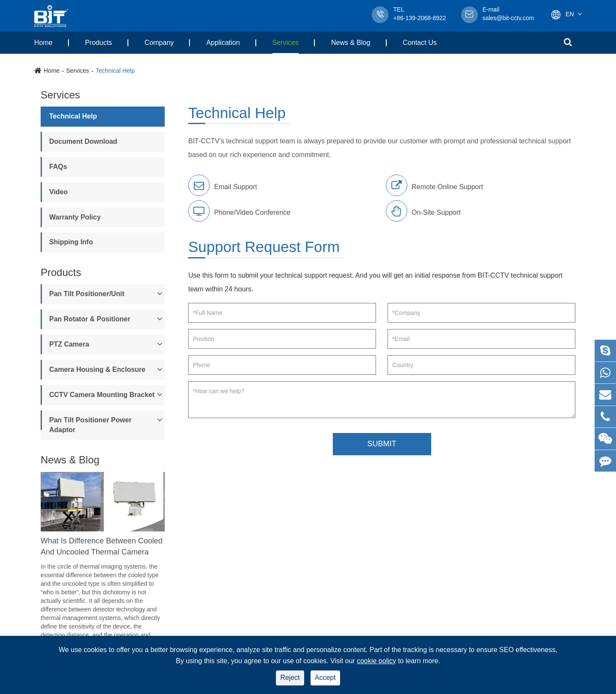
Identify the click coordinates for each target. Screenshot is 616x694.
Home (43, 43)
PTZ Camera (69, 344)
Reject (290, 678)
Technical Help (115, 71)
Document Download (83, 141)
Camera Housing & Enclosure (97, 369)
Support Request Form (264, 247)
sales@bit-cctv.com (508, 15)
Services (286, 43)
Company (159, 43)
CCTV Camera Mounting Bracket (102, 395)
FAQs (58, 167)
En (570, 14)
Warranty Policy (75, 217)
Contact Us (420, 43)
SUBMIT (382, 444)
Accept (325, 678)
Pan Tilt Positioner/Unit (87, 294)
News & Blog (351, 43)
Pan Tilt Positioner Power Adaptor (90, 425)
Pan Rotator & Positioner (90, 319)
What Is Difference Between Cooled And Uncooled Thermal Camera (102, 546)
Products (99, 43)
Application (223, 43)
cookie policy (376, 661)
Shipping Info (71, 242)
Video (58, 192)
